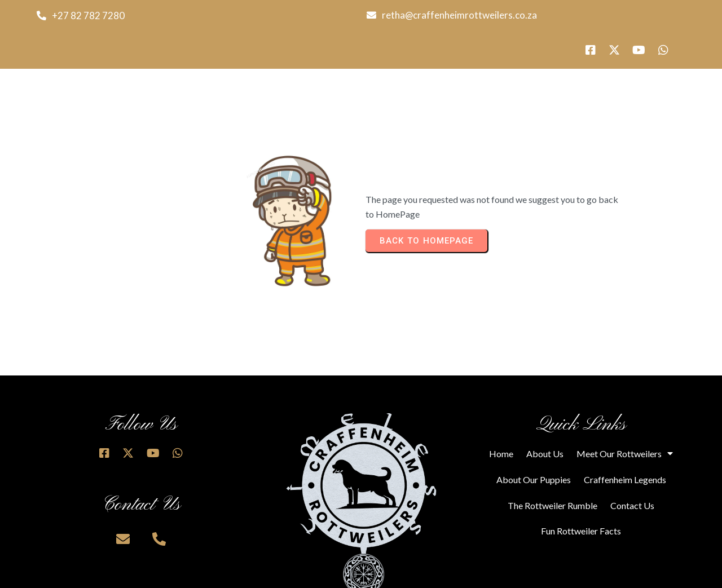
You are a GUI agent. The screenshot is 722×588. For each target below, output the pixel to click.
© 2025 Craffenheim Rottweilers (181, 575)
